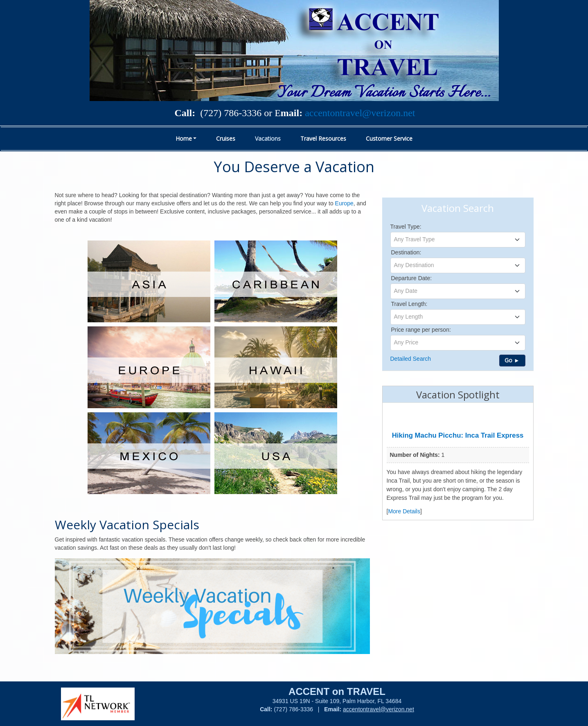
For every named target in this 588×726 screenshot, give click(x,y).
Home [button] (184, 138)
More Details (404, 511)
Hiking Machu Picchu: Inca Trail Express (458, 435)
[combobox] (458, 240)
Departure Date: (412, 278)
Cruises (226, 138)
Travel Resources (323, 138)
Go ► (512, 360)
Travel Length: (409, 304)
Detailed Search (411, 359)
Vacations (268, 138)
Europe (344, 203)
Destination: (406, 252)
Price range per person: (421, 330)
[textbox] (458, 239)
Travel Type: (406, 227)
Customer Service (389, 138)
